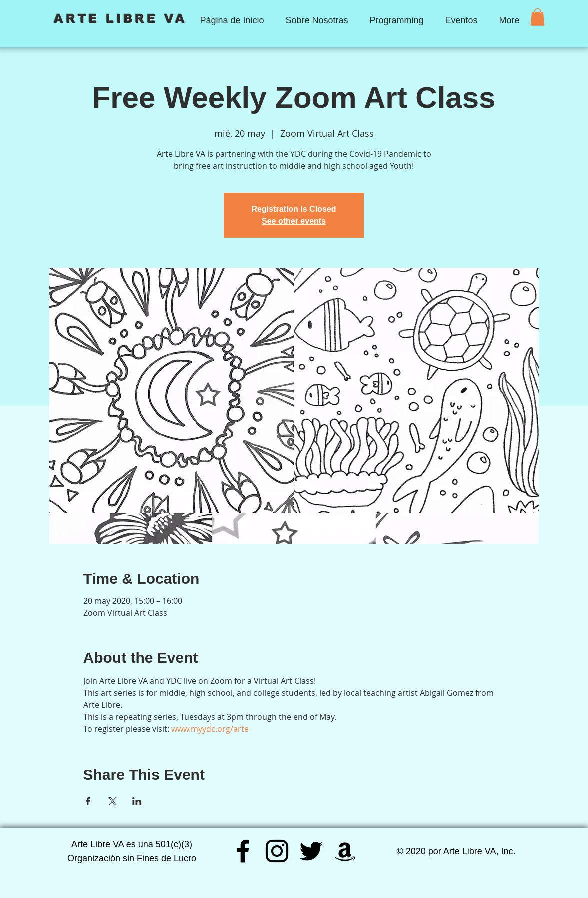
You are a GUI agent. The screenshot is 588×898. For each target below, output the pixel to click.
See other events (294, 221)
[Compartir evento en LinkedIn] (137, 801)
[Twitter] (311, 851)
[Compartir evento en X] (113, 801)
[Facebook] (243, 851)
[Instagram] (277, 851)
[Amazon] (345, 851)
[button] (538, 17)
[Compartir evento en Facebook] (88, 801)
